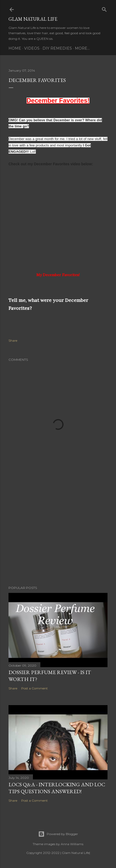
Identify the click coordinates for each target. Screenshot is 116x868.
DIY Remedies (57, 48)
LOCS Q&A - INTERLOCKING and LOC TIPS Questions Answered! (57, 788)
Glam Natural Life (33, 19)
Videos (32, 48)
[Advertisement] (58, 535)
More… (82, 48)
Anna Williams (72, 844)
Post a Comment (35, 688)
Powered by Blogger (58, 834)
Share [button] (13, 340)
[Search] (104, 8)
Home (15, 48)
